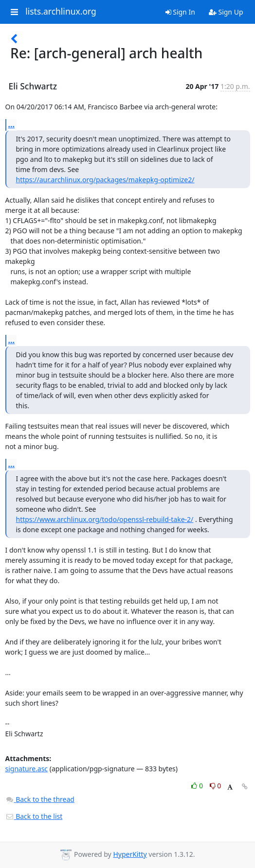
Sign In (180, 12)
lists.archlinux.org (61, 12)
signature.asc (27, 769)
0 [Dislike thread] (216, 786)
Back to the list (34, 816)
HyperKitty (130, 854)
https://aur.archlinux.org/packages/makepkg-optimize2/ (105, 180)
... (12, 124)
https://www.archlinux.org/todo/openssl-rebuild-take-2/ (105, 519)
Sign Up (226, 12)
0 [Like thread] (198, 786)
